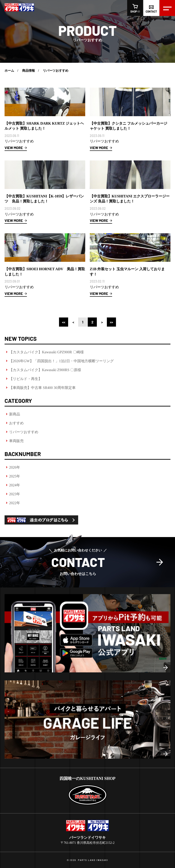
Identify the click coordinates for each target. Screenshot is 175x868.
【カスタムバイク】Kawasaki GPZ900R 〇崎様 (46, 352)
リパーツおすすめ (24, 432)
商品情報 (28, 71)
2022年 (15, 503)
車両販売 (16, 441)
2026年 (15, 467)
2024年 (15, 485)
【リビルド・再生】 (26, 379)
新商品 (15, 414)
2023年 (15, 494)
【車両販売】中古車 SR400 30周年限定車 (42, 388)
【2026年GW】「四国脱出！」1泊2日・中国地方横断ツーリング (61, 361)
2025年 (15, 476)
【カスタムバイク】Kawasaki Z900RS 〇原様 (45, 370)
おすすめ (16, 423)
